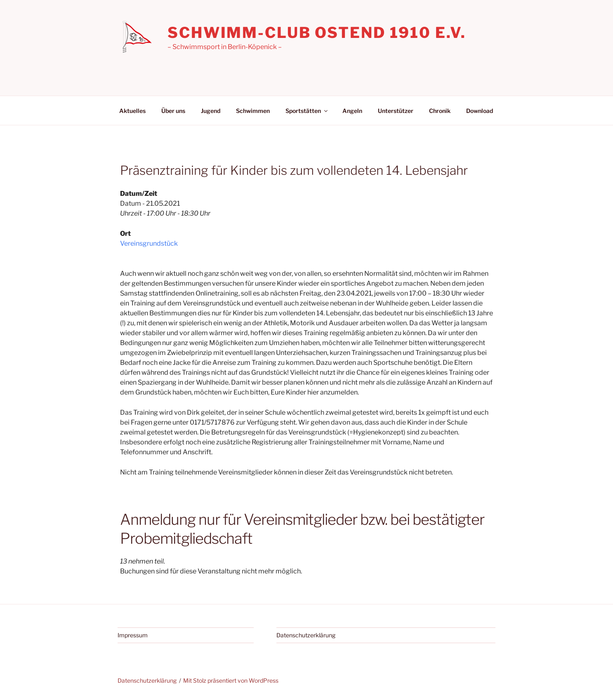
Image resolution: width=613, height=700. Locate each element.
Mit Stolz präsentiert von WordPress (231, 680)
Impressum (133, 635)
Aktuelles (132, 111)
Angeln (352, 111)
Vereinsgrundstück (149, 243)
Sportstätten (307, 111)
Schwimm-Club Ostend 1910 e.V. (317, 33)
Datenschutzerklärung (306, 635)
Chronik (440, 111)
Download (480, 111)
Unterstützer (396, 111)
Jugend (211, 111)
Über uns (173, 111)
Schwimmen (253, 111)
